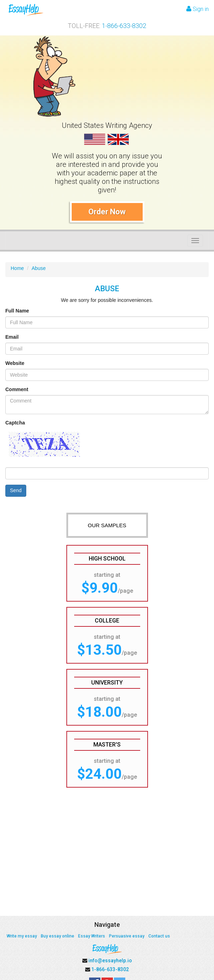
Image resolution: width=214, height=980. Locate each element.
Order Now (107, 212)
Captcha (15, 423)
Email (12, 337)
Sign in (197, 9)
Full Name (17, 311)
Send (16, 490)
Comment (17, 389)
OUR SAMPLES (107, 525)
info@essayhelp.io (110, 961)
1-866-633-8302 (124, 26)
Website (15, 363)
